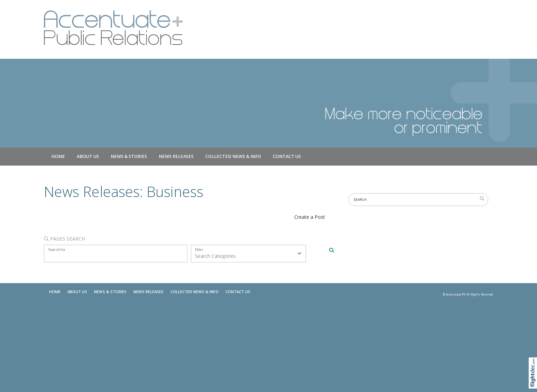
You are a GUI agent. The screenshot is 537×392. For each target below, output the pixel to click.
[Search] (332, 250)
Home (58, 156)
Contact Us (287, 156)
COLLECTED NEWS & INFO (233, 156)
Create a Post (310, 217)
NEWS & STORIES (129, 156)
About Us (88, 156)
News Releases (176, 156)
